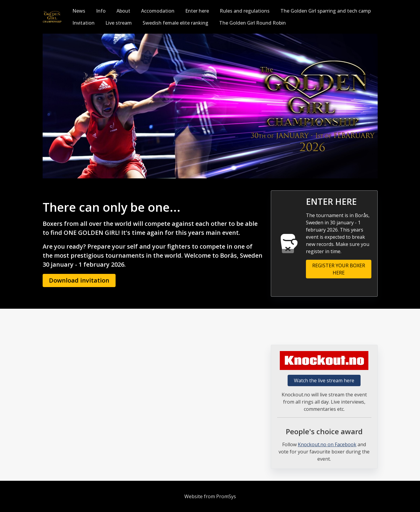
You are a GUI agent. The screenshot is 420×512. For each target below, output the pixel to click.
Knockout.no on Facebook (327, 444)
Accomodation (158, 11)
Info (101, 11)
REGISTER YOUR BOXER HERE (339, 269)
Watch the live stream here (324, 380)
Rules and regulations (245, 11)
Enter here (197, 11)
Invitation (83, 23)
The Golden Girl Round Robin (252, 23)
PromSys (226, 496)
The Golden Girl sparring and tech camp (326, 11)
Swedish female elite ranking (175, 23)
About (123, 11)
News (79, 11)
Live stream (119, 23)
